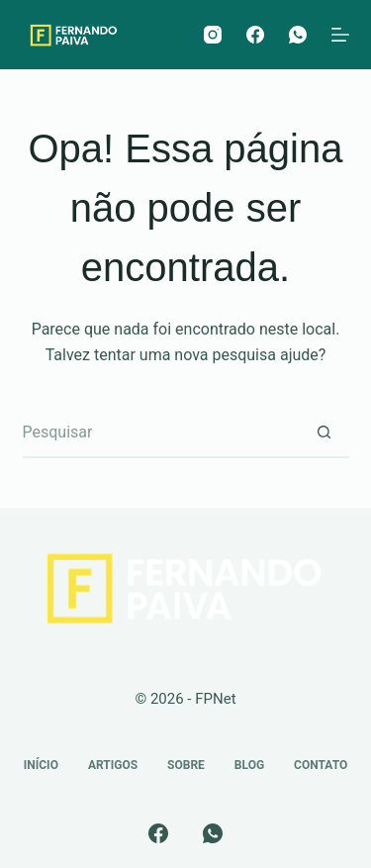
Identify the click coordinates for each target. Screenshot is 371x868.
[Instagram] (213, 35)
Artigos (113, 765)
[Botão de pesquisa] (325, 434)
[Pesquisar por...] (161, 434)
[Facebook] (255, 35)
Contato (321, 765)
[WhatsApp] (298, 35)
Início (41, 765)
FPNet (215, 699)
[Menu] (340, 35)
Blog (249, 765)
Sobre (186, 765)
